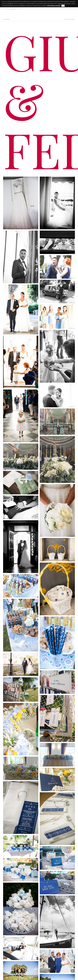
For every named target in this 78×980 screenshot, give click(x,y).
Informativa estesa (54, 6)
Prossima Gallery (69, 19)
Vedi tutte (6, 19)
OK (63, 6)
